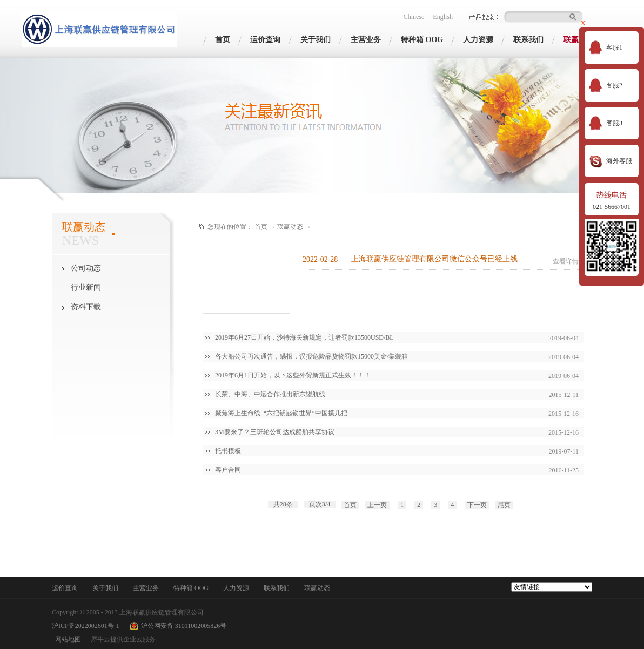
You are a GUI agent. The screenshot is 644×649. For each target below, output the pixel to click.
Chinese (414, 17)
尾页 (504, 505)
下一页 (477, 505)
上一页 (377, 505)
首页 (223, 40)
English (443, 17)
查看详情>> (569, 261)
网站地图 (66, 639)
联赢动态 (290, 227)
